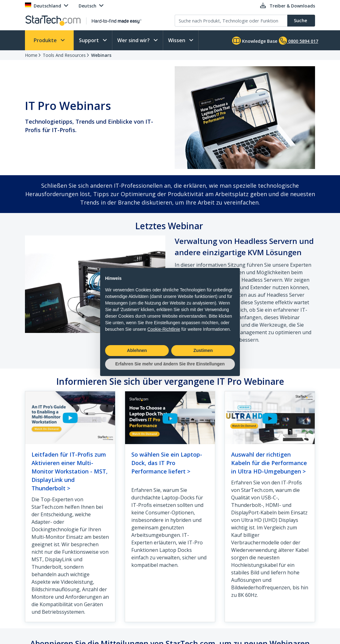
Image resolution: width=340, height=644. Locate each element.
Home (31, 55)
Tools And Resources (64, 55)
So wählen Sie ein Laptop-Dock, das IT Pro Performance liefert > (167, 463)
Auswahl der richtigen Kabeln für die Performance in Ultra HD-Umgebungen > (269, 463)
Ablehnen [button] (137, 350)
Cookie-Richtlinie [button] (164, 329)
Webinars (101, 55)
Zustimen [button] (203, 350)
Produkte (46, 40)
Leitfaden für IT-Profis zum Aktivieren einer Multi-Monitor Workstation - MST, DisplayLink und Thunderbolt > (70, 471)
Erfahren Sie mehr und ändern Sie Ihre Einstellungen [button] (170, 364)
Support (90, 40)
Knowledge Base (255, 41)
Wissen (177, 40)
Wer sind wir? (134, 40)
